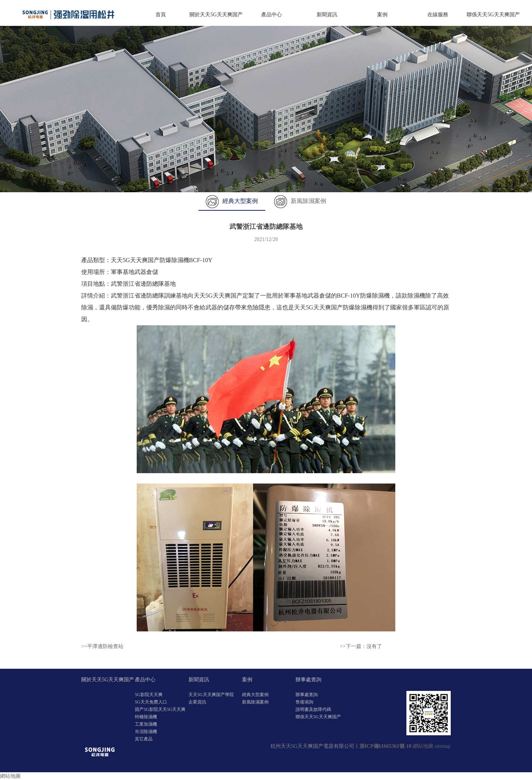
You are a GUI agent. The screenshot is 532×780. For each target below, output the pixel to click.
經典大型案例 (232, 201)
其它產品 (144, 739)
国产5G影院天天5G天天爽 (160, 709)
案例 (382, 15)
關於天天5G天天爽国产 (216, 15)
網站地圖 (423, 746)
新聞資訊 (327, 15)
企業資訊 (197, 702)
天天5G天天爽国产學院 (211, 695)
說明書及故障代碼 (313, 709)
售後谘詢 (304, 702)
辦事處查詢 (308, 680)
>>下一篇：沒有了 (361, 646)
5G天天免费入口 (151, 702)
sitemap (443, 746)
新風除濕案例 (300, 201)
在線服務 (438, 15)
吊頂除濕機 (146, 732)
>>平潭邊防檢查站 (102, 646)
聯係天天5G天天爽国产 (493, 15)
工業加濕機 (146, 724)
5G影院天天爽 (149, 695)
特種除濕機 (146, 717)
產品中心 (272, 15)
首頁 (161, 15)
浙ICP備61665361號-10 (386, 746)
